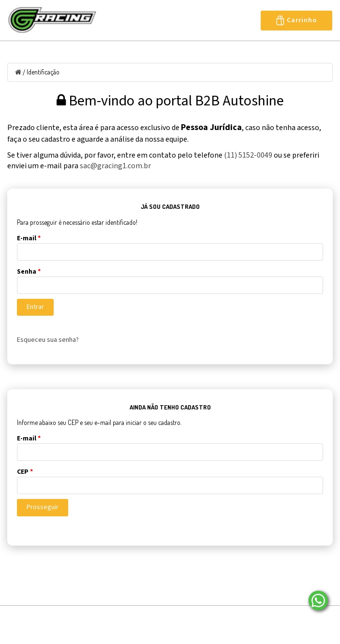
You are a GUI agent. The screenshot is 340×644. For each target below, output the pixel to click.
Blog (117, 618)
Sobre (80, 618)
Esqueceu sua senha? (48, 340)
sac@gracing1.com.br (115, 166)
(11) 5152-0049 (248, 155)
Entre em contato (233, 618)
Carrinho (296, 21)
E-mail (29, 238)
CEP (25, 472)
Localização (164, 618)
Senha (29, 272)
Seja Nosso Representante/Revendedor (81, 632)
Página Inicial (29, 618)
